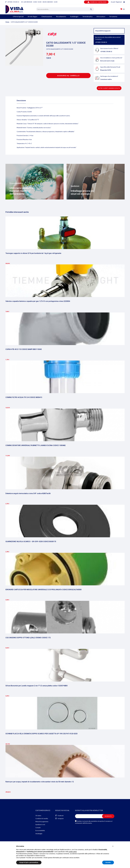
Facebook (59, 816)
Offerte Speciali (18, 16)
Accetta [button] (108, 862)
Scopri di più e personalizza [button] (29, 862)
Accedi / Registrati (118, 2)
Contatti (38, 828)
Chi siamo (38, 816)
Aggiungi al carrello (68, 75)
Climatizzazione (47, 16)
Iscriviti (108, 816)
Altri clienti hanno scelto (109, 88)
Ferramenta (113, 16)
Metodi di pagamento (42, 822)
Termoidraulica (87, 16)
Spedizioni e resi (40, 825)
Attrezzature (101, 16)
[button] (113, 846)
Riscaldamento (61, 16)
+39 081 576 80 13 (13, 2)
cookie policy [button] (73, 852)
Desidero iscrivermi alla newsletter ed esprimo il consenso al (94, 822)
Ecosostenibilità (40, 831)
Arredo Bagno (32, 16)
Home (7, 22)
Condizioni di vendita (42, 819)
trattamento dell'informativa (83, 823)
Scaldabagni (74, 16)
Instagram (59, 818)
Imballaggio (39, 834)
